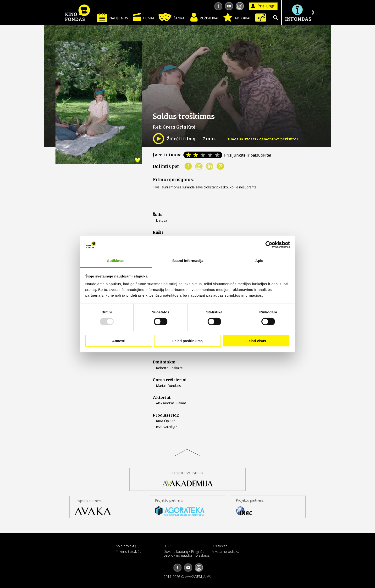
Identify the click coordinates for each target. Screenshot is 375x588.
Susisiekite (219, 546)
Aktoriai (237, 17)
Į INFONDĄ (298, 13)
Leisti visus (256, 341)
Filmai (143, 17)
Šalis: (158, 214)
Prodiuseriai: (166, 415)
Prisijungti (263, 6)
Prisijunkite (235, 155)
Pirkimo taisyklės (128, 551)
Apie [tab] (259, 261)
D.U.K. (168, 546)
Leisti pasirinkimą (188, 341)
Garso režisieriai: (170, 380)
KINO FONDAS (77, 13)
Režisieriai (204, 17)
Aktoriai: (162, 397)
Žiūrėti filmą (174, 139)
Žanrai (172, 17)
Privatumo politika (225, 551)
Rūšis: (159, 232)
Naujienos (113, 17)
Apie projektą (126, 546)
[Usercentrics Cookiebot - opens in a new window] (269, 245)
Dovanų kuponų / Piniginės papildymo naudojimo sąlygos (187, 553)
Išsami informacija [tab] (188, 261)
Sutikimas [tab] (116, 261)
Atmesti (119, 341)
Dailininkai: (165, 362)
